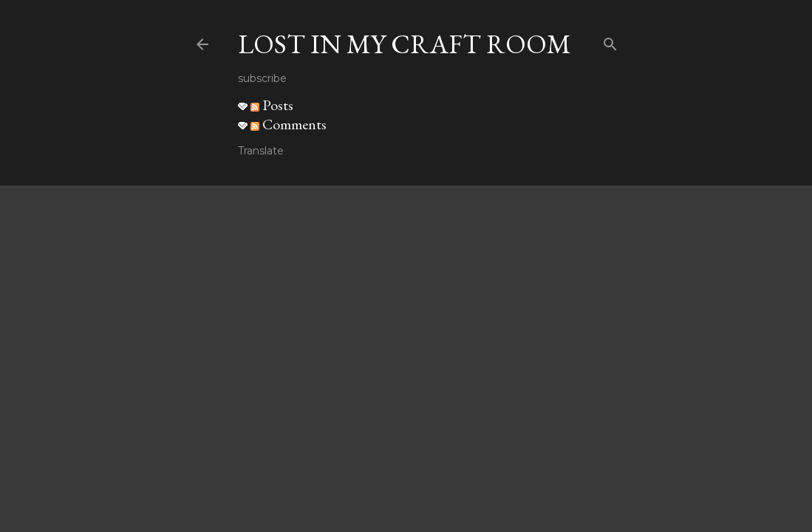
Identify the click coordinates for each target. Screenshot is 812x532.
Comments (289, 124)
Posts (272, 105)
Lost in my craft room (405, 44)
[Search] (610, 41)
